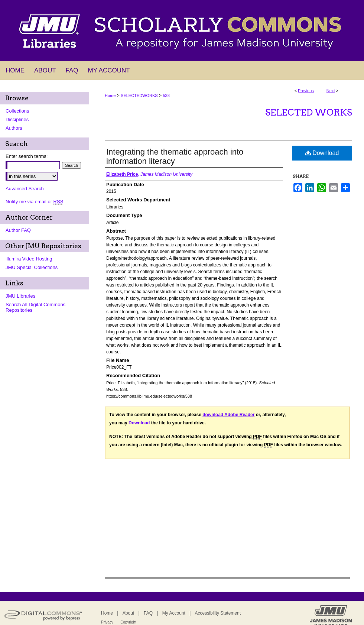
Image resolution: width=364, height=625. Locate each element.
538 (166, 95)
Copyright (128, 622)
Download (322, 153)
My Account (174, 613)
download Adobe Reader (228, 415)
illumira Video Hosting (29, 259)
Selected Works (309, 112)
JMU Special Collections (32, 267)
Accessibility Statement (218, 613)
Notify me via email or (34, 202)
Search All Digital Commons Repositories (35, 307)
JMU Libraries (20, 296)
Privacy (107, 622)
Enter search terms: (27, 156)
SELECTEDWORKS (139, 95)
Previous (306, 91)
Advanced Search (25, 189)
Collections (17, 111)
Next (331, 91)
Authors (14, 128)
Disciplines (17, 119)
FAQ (148, 613)
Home (110, 95)
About (128, 613)
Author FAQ (18, 230)
